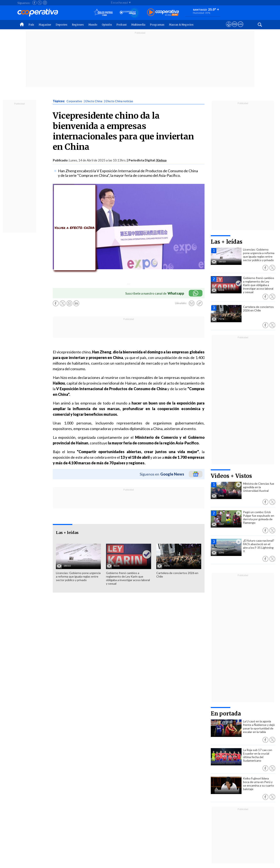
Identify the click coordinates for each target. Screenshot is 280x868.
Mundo (93, 25)
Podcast (121, 25)
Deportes (62, 25)
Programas (157, 25)
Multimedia (138, 25)
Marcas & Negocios (181, 25)
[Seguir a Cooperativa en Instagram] (45, 3)
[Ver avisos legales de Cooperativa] (229, 28)
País (31, 25)
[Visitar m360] (235, 28)
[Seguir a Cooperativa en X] (40, 3)
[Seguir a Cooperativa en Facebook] (35, 3)
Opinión (107, 25)
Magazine (45, 25)
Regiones (78, 25)
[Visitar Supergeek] (240, 28)
